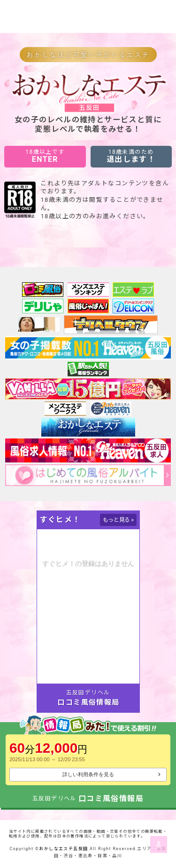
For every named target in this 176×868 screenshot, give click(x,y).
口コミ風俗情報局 (88, 702)
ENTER (45, 156)
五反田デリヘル (88, 693)
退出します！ (131, 156)
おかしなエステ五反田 (63, 849)
